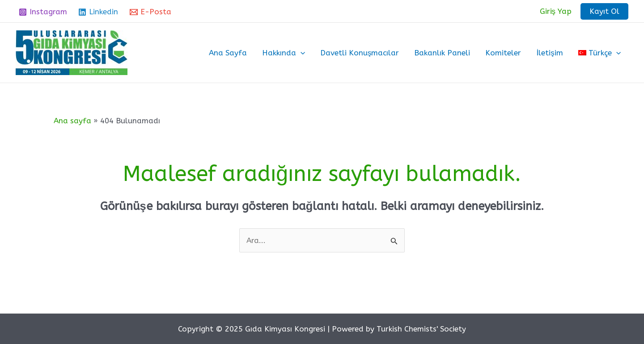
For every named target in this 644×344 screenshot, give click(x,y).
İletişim (549, 53)
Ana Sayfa (228, 53)
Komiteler (503, 53)
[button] (604, 11)
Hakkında (284, 53)
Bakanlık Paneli (442, 53)
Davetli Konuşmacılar (360, 53)
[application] (301, 53)
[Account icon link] (556, 11)
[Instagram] (43, 12)
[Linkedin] (99, 12)
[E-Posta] (150, 12)
